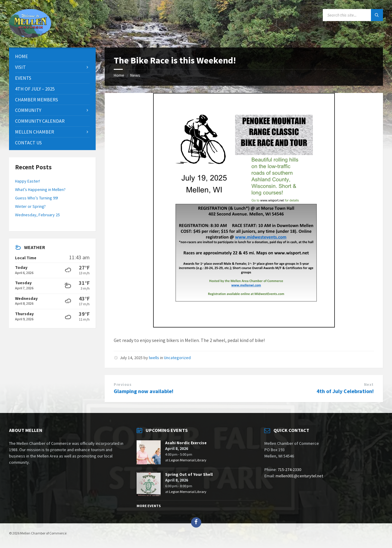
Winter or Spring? (30, 206)
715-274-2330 (289, 469)
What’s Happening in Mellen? (40, 189)
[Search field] (353, 15)
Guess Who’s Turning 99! (37, 198)
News (135, 75)
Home (119, 75)
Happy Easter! (28, 181)
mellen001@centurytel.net (299, 476)
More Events (149, 506)
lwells (154, 358)
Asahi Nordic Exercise (186, 443)
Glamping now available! (144, 391)
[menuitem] (52, 56)
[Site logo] (30, 36)
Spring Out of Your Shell (189, 474)
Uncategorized (177, 358)
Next (369, 385)
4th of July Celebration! (345, 391)
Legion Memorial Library (188, 460)
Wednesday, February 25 (37, 215)
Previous (123, 385)
